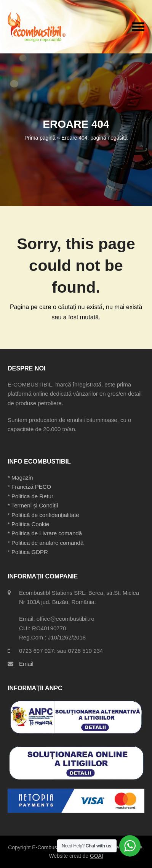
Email (26, 664)
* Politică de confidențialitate (43, 515)
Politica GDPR (30, 552)
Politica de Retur (32, 496)
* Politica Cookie (28, 524)
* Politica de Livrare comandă (45, 533)
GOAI (97, 856)
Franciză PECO (31, 487)
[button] (138, 27)
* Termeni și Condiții (33, 505)
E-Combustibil (48, 847)
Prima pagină (40, 138)
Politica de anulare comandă (47, 543)
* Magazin (20, 477)
